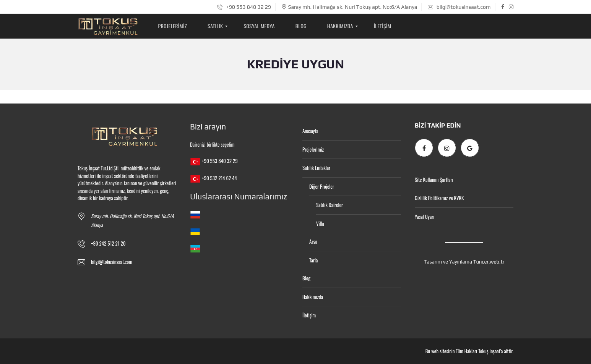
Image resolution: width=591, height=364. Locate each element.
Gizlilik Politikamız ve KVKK (439, 198)
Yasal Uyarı (425, 217)
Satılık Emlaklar (316, 168)
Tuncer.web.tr (489, 262)
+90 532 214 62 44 (219, 178)
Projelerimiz (313, 149)
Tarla (313, 260)
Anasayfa (310, 131)
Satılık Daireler (330, 205)
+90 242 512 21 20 (108, 243)
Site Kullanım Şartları (434, 180)
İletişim (309, 315)
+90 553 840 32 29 (244, 7)
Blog (306, 278)
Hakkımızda (313, 297)
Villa (320, 223)
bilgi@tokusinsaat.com (459, 7)
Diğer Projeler (322, 186)
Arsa (313, 241)
